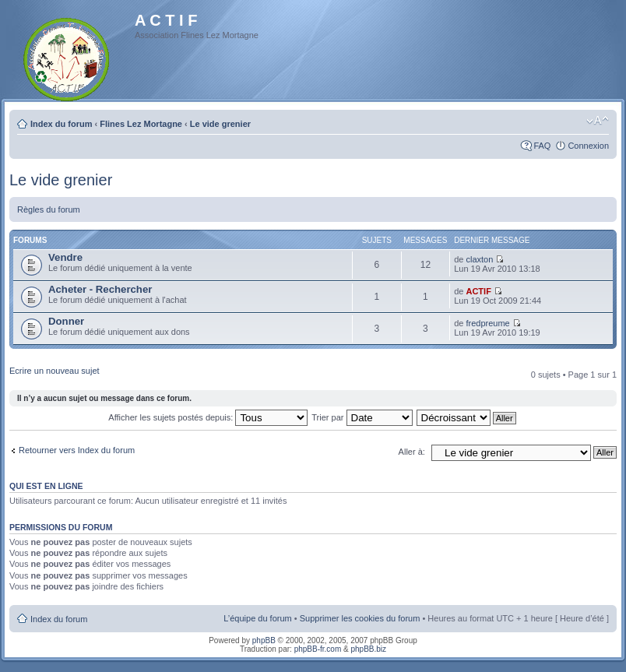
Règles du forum (49, 209)
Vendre (65, 257)
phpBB (264, 640)
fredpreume (487, 323)
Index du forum (61, 124)
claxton (479, 259)
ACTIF (478, 291)
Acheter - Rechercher (100, 289)
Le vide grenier (220, 124)
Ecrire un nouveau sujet (55, 371)
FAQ (542, 146)
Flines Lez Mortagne (141, 124)
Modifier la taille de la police (598, 121)
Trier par (362, 417)
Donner (66, 321)
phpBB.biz (368, 649)
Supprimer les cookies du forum (360, 618)
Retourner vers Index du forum (77, 450)
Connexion (588, 146)
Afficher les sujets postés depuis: (208, 417)
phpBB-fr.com (318, 649)
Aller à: (412, 452)
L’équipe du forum (257, 618)
